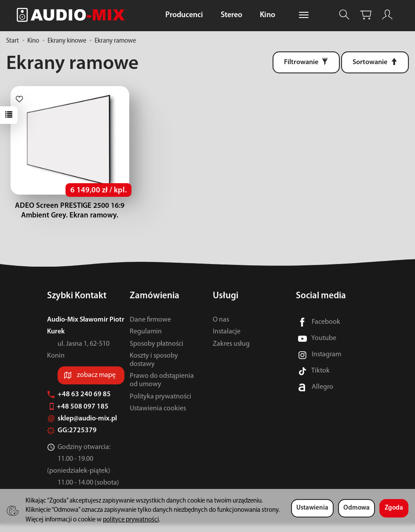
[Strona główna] (73, 15)
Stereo (231, 15)
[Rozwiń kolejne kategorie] (304, 15)
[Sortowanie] (375, 62)
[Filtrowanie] (306, 62)
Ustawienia (312, 508)
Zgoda (394, 508)
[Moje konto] (387, 15)
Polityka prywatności (160, 404)
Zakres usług (231, 351)
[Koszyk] (366, 15)
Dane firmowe (150, 327)
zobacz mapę (96, 383)
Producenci (184, 15)
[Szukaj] (344, 15)
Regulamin (146, 339)
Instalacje (227, 339)
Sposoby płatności (157, 351)
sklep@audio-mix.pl (82, 426)
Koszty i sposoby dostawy (154, 367)
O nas (221, 327)
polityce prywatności (131, 520)
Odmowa (357, 508)
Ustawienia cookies (158, 416)
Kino (268, 15)
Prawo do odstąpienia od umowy (162, 388)
